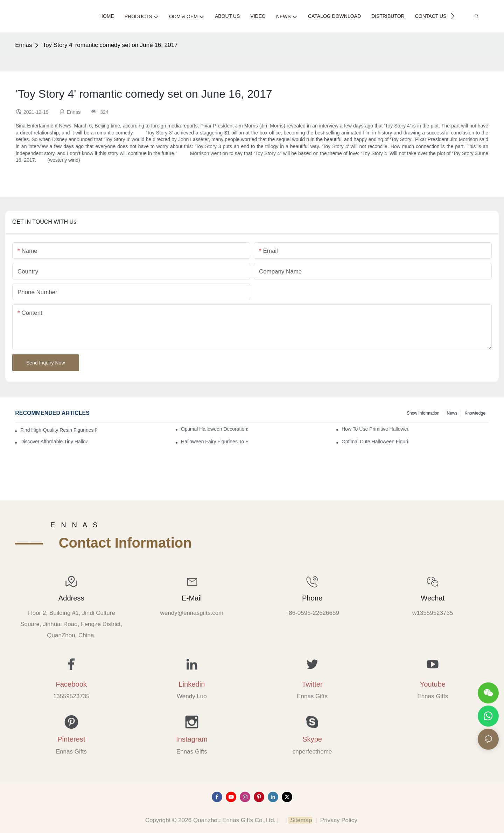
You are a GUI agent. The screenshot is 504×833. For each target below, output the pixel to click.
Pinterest (71, 739)
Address (71, 598)
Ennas (23, 45)
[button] (453, 16)
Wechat (433, 598)
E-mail (192, 598)
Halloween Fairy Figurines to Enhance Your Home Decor (214, 442)
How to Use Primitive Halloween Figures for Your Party (375, 429)
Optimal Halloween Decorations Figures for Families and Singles (214, 429)
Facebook (71, 684)
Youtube (433, 684)
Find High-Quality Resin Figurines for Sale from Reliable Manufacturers (58, 430)
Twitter (312, 684)
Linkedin (192, 684)
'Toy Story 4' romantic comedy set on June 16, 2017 (109, 45)
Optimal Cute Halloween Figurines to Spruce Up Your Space (375, 442)
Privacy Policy (339, 820)
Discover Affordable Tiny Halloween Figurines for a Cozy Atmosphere (54, 442)
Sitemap (300, 820)
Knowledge (475, 413)
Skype (312, 739)
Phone (312, 598)
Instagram (192, 739)
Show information (423, 413)
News (452, 413)
